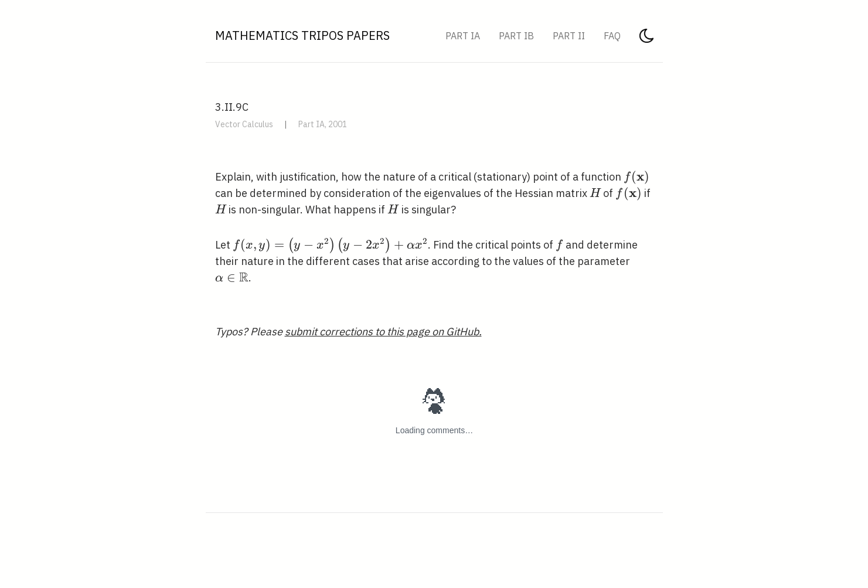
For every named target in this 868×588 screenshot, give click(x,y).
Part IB (516, 36)
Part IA (463, 36)
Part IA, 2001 (323, 124)
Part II (569, 36)
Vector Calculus (244, 124)
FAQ (612, 36)
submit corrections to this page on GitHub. (383, 332)
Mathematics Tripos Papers (302, 35)
